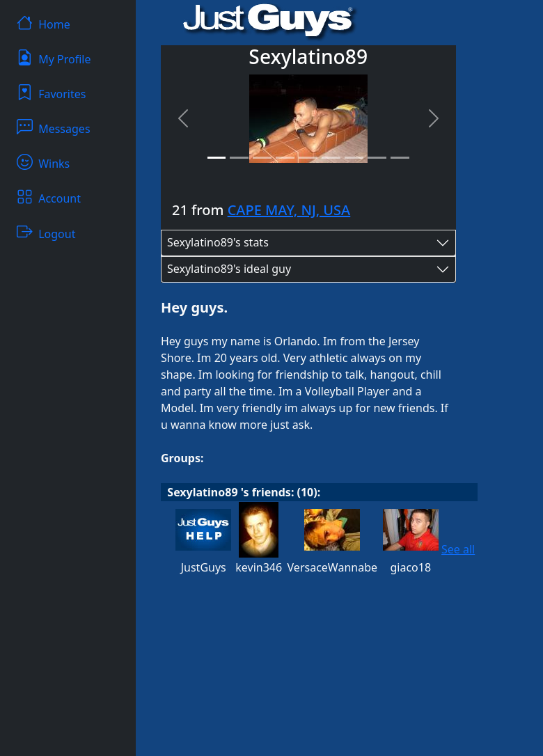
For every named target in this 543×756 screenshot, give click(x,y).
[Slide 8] (377, 158)
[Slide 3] (262, 158)
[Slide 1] (217, 158)
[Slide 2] (239, 158)
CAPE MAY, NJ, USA (289, 210)
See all (458, 549)
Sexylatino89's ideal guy (229, 269)
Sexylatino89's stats (218, 242)
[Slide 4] (285, 158)
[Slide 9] (400, 158)
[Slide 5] (308, 158)
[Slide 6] (331, 158)
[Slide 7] (354, 158)
